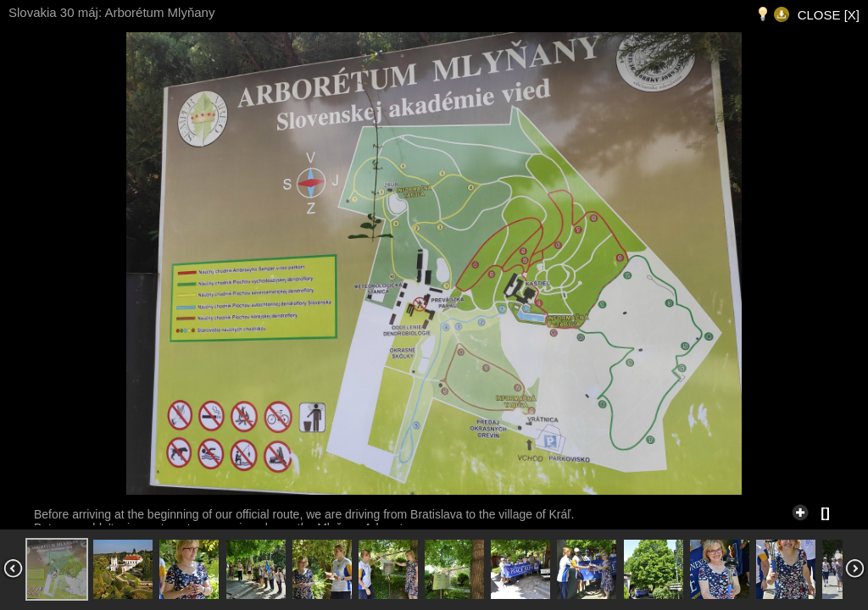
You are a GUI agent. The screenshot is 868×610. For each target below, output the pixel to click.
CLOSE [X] (829, 15)
